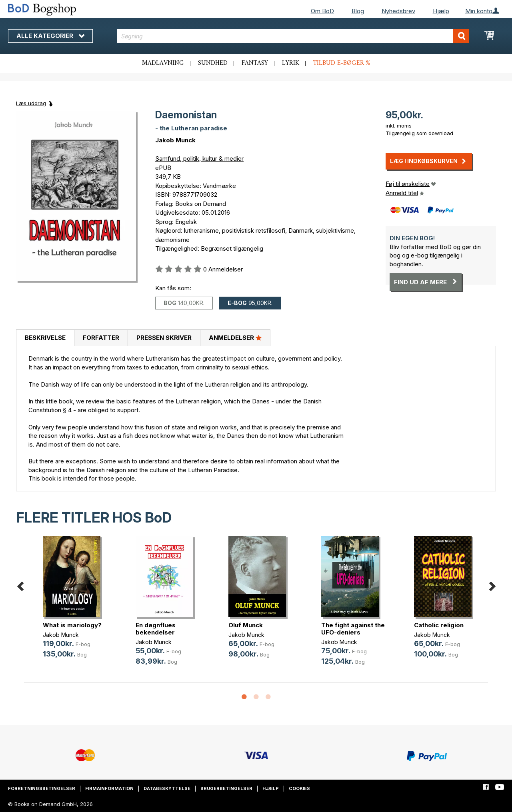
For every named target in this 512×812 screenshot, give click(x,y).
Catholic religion (439, 625)
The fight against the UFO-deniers (353, 629)
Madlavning (163, 63)
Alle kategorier (50, 36)
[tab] (45, 338)
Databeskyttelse (167, 788)
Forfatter (101, 338)
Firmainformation (109, 788)
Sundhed (213, 63)
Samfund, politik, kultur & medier (199, 159)
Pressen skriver (164, 338)
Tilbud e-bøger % (342, 63)
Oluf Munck (246, 625)
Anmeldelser (235, 337)
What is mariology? (72, 625)
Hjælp (441, 11)
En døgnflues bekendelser (156, 629)
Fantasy (255, 63)
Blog (358, 11)
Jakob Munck (175, 140)
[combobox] (293, 36)
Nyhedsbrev (398, 11)
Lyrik (291, 63)
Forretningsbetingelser (42, 788)
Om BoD (322, 11)
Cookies (299, 788)
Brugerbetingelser (226, 788)
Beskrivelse (45, 338)
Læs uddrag (31, 103)
